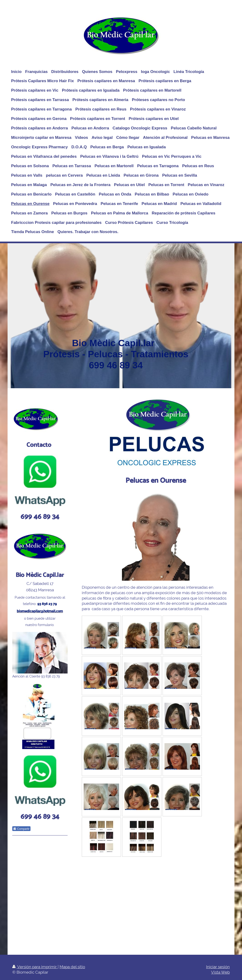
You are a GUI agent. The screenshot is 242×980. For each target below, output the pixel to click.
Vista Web (220, 972)
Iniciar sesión (218, 967)
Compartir (21, 829)
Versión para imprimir (35, 967)
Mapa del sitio (72, 967)
